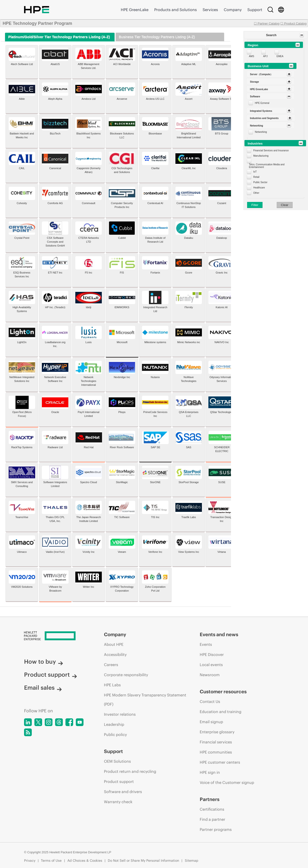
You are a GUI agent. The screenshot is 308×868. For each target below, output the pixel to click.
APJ (265, 56)
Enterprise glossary (217, 732)
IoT (255, 172)
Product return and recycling (130, 771)
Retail (256, 177)
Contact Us (210, 701)
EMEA (280, 56)
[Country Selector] (281, 10)
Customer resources (223, 691)
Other (256, 193)
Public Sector (260, 182)
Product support (51, 674)
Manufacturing (261, 156)
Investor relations (120, 714)
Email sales (43, 688)
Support (255, 10)
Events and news (219, 634)
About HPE (114, 644)
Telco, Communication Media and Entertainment (267, 166)
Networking (261, 132)
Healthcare (259, 188)
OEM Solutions (117, 761)
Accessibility (115, 654)
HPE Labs (112, 685)
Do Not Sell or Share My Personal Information (143, 861)
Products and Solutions (176, 10)
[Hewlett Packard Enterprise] (55, 636)
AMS (251, 56)
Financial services (216, 742)
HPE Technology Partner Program (37, 23)
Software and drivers (123, 792)
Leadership (114, 724)
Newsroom (210, 675)
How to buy (44, 661)
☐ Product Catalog (293, 23)
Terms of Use (51, 861)
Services (210, 10)
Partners (210, 799)
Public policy (115, 734)
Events (206, 644)
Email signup (211, 722)
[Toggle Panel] (302, 35)
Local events (211, 665)
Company (233, 10)
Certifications (212, 809)
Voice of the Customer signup (227, 782)
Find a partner (212, 819)
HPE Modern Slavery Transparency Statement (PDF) (145, 700)
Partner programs (216, 829)
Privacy (30, 861)
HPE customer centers (220, 762)
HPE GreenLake (135, 10)
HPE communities (216, 752)
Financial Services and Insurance (271, 150)
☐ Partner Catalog (267, 23)
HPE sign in (210, 772)
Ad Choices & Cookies (85, 861)
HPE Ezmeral (262, 103)
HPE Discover (212, 654)
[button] (276, 35)
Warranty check (118, 802)
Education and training (221, 712)
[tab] (60, 37)
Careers (111, 665)
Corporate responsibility (126, 675)
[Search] (270, 10)
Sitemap (192, 861)
